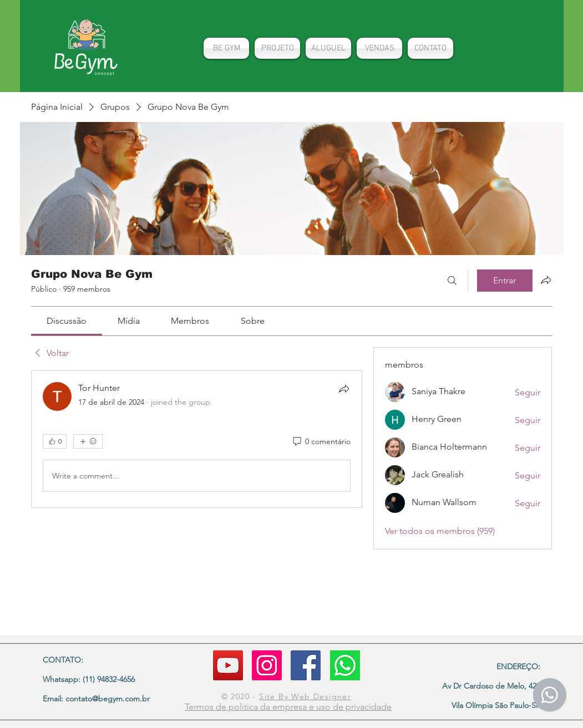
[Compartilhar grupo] (546, 280)
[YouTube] (228, 665)
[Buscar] (452, 281)
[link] (67, 321)
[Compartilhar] (344, 389)
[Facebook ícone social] (306, 665)
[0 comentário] (321, 442)
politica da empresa (269, 707)
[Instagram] (267, 665)
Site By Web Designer (305, 696)
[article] (197, 439)
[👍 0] (55, 441)
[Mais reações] (88, 441)
